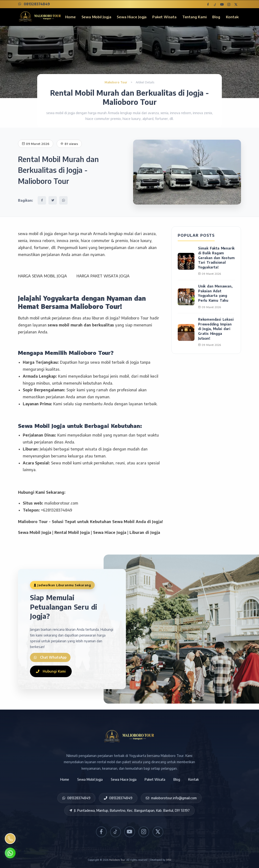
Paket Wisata (164, 17)
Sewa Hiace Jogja (132, 17)
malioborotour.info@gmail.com (171, 798)
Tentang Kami (194, 17)
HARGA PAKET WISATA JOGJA (103, 276)
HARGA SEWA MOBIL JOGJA (42, 276)
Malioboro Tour (116, 82)
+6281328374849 (57, 510)
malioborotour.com (61, 503)
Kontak (232, 17)
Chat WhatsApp (52, 656)
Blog (216, 17)
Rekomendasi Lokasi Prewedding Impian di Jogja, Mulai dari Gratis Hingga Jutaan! (216, 329)
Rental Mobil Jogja (72, 532)
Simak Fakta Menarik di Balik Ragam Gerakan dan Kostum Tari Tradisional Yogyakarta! (216, 258)
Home (70, 17)
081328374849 (34, 4)
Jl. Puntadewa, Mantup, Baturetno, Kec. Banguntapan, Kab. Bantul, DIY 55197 (129, 810)
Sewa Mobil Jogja (96, 17)
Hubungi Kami (51, 671)
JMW (169, 860)
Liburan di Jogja (145, 532)
